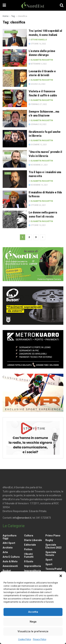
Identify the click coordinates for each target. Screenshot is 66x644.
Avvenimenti (10, 566)
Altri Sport (9, 543)
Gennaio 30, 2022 (38, 124)
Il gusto (29, 561)
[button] (61, 576)
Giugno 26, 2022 (37, 84)
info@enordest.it (22, 518)
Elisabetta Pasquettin (42, 60)
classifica (22, 16)
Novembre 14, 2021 (38, 185)
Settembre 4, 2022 (38, 64)
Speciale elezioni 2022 (53, 546)
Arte (5, 552)
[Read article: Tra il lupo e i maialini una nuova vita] (15, 179)
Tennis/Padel (54, 569)
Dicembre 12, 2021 (38, 145)
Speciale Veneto (51, 554)
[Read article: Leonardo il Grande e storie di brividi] (15, 78)
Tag (13, 16)
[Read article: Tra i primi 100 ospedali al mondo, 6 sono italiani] (15, 38)
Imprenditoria (32, 566)
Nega (33, 622)
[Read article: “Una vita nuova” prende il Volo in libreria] (15, 159)
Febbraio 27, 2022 (38, 104)
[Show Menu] (4, 5)
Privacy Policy (40, 639)
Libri (8, 52)
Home (6, 16)
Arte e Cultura (11, 557)
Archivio (8, 548)
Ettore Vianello (39, 40)
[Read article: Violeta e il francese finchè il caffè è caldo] (15, 98)
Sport (49, 560)
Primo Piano (11, 32)
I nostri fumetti (29, 555)
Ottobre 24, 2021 (37, 205)
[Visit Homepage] (33, 5)
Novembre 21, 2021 (38, 165)
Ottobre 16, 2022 (37, 44)
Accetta (33, 612)
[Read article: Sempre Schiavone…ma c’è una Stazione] (15, 119)
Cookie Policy (25, 639)
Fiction (28, 549)
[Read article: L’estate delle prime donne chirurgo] (15, 58)
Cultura (29, 536)
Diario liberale (33, 540)
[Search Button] (62, 5)
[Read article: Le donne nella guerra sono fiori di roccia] (15, 219)
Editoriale (30, 545)
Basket (7, 571)
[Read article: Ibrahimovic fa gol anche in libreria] (15, 139)
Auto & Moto (10, 561)
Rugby (49, 540)
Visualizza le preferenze (33, 631)
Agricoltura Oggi (10, 537)
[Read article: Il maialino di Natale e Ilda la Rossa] (15, 199)
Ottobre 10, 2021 (37, 225)
